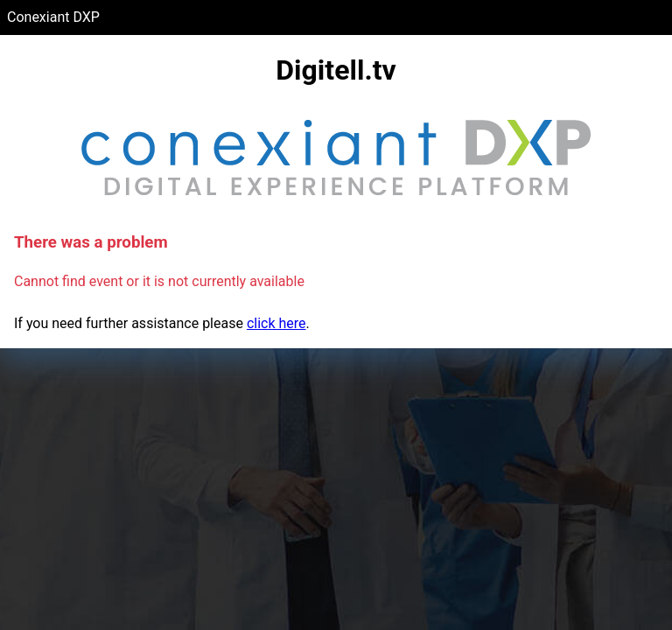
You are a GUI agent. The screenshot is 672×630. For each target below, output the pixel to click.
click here (276, 323)
